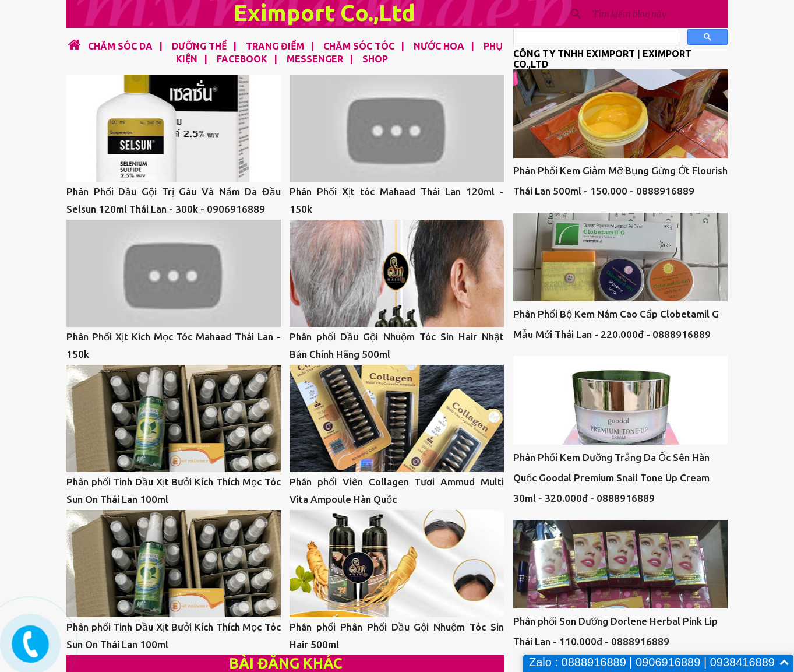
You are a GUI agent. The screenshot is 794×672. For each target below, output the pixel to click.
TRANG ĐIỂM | (276, 46)
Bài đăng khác (286, 663)
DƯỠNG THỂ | (201, 46)
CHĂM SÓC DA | (123, 46)
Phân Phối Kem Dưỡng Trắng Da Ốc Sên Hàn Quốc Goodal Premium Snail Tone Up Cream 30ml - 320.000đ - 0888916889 (611, 478)
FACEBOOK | (244, 59)
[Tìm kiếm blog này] (658, 14)
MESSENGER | (316, 59)
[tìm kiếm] (595, 37)
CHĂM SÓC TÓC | (360, 46)
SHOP (375, 59)
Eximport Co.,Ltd (324, 13)
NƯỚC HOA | (440, 46)
